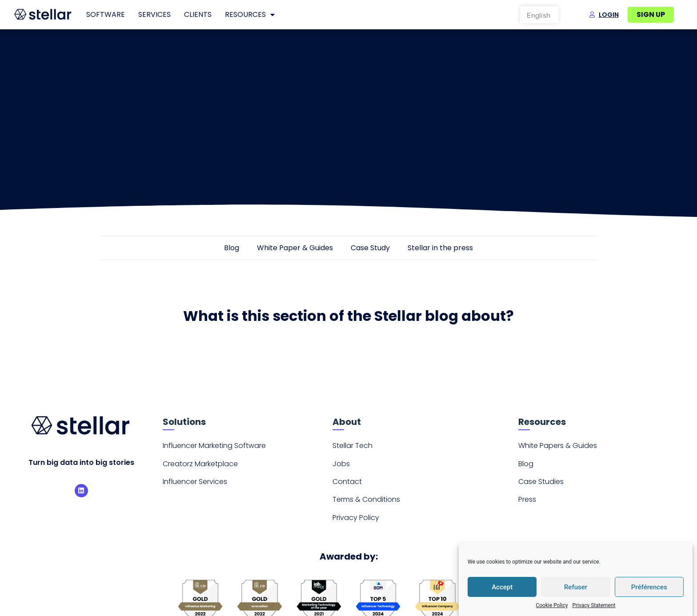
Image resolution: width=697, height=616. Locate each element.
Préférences (649, 587)
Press (527, 502)
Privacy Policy (356, 520)
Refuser (576, 587)
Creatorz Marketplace (200, 466)
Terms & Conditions (366, 502)
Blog (232, 250)
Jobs (341, 466)
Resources (250, 15)
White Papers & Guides (558, 448)
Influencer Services (195, 484)
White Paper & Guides (295, 250)
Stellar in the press (440, 250)
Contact (347, 484)
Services (154, 14)
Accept (502, 587)
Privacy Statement (594, 605)
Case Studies (541, 484)
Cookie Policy (552, 605)
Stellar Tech (353, 448)
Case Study (370, 250)
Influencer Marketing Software (214, 448)
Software (106, 14)
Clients (198, 14)
